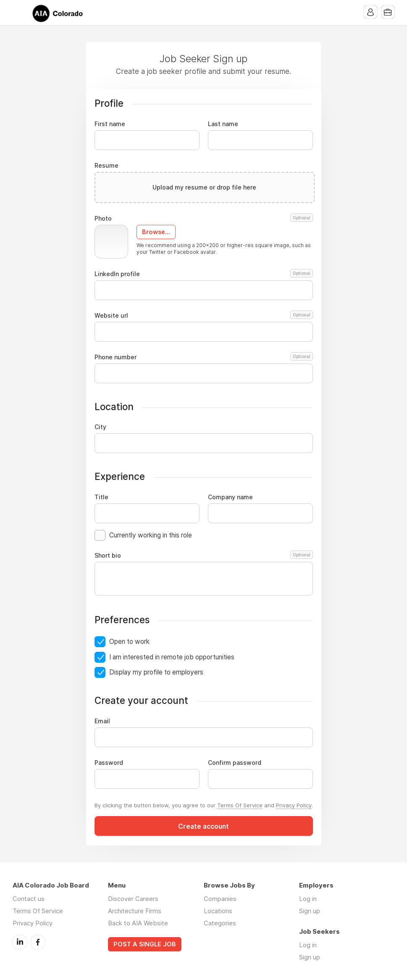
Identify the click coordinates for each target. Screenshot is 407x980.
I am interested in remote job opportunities (172, 657)
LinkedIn (20, 942)
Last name (223, 124)
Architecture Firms (135, 911)
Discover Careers (133, 899)
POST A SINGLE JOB (145, 944)
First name (110, 124)
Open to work (129, 641)
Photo (204, 219)
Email (102, 721)
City (100, 427)
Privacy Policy (294, 805)
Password (109, 763)
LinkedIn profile (204, 274)
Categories (220, 923)
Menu (19, 13)
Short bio (204, 556)
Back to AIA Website (138, 923)
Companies (220, 899)
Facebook (38, 942)
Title (101, 497)
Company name (230, 497)
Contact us (29, 899)
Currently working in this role (151, 535)
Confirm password (235, 763)
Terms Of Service (240, 805)
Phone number (204, 357)
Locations (218, 911)
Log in (308, 899)
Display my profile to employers (156, 672)
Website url (204, 316)
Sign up (310, 911)
